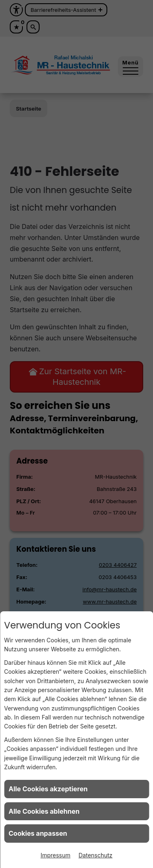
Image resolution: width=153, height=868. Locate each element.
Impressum (55, 855)
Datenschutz (96, 855)
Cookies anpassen (38, 833)
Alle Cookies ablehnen (44, 811)
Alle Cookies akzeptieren (48, 789)
